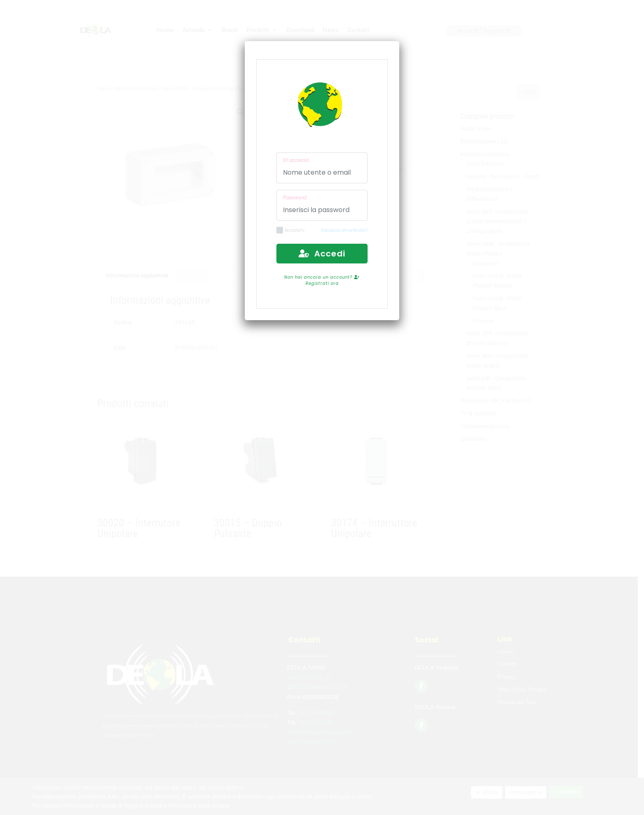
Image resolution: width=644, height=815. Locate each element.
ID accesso (296, 160)
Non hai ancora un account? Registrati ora (322, 280)
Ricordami (290, 230)
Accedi (322, 254)
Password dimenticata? (344, 230)
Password (295, 197)
